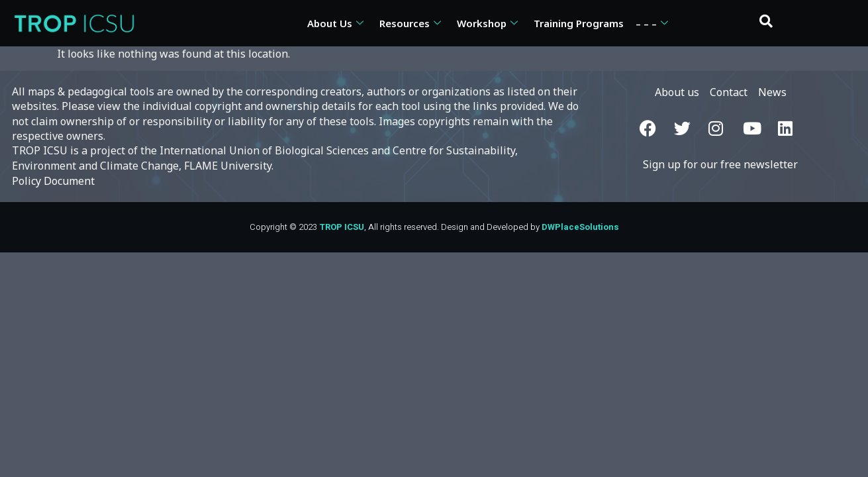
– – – (652, 23)
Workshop (487, 23)
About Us (335, 23)
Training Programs (579, 23)
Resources (410, 23)
